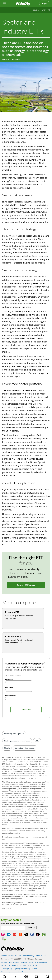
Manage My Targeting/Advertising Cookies (20, 968)
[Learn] (4, 977)
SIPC (40, 903)
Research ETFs (13, 612)
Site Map (32, 962)
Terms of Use (6, 962)
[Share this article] (46, 10)
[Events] (37, 977)
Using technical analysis (25, 748)
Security (24, 962)
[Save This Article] (36, 10)
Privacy (16, 962)
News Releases (15, 956)
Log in (44, 3)
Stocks (7, 748)
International (41, 956)
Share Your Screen (19, 965)
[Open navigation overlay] (4, 3)
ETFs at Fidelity (13, 636)
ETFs (37, 741)
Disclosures (33, 965)
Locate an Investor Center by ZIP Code (17, 923)
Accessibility (42, 962)
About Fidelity (28, 956)
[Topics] (26, 977)
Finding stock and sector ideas (17, 741)
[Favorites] (15, 977)
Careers (4, 956)
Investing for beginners (14, 734)
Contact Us (6, 965)
